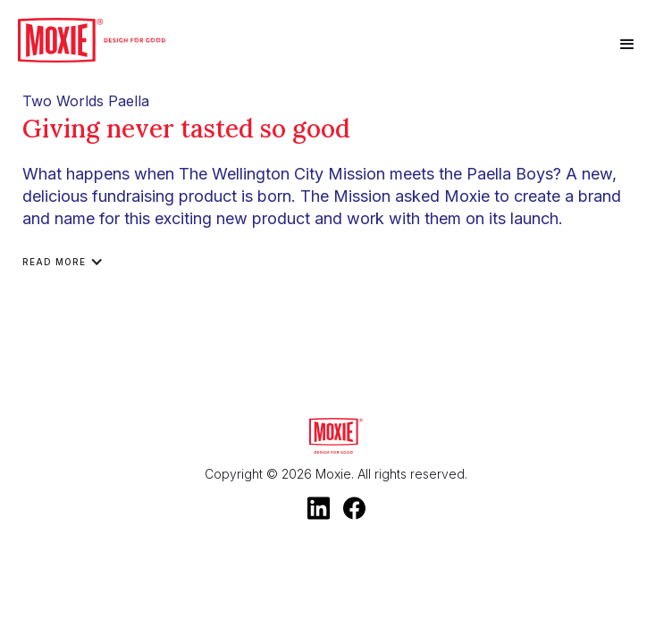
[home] (92, 40)
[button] (627, 45)
